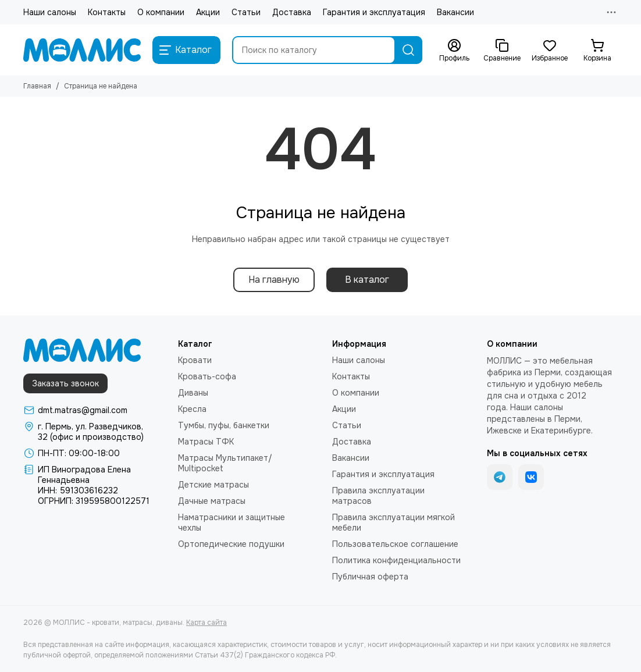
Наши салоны (50, 12)
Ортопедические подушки (231, 544)
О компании (161, 12)
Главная (37, 86)
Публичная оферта (370, 577)
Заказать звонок (65, 383)
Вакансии (455, 12)
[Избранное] (550, 51)
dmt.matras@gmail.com (83, 410)
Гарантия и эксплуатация (374, 12)
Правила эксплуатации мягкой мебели (393, 522)
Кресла (192, 409)
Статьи (246, 12)
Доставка (292, 12)
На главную (274, 280)
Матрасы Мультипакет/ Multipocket (225, 463)
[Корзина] (597, 51)
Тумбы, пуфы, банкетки (224, 425)
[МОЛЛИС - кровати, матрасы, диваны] (82, 50)
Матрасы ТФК (206, 442)
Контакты (107, 12)
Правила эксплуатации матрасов (378, 496)
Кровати (195, 360)
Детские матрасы (213, 485)
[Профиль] (454, 51)
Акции (208, 12)
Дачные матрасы (212, 501)
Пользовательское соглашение (395, 544)
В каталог (367, 280)
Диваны (193, 393)
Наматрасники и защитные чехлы (232, 522)
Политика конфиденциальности (396, 560)
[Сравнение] (502, 51)
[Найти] (408, 50)
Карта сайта (206, 623)
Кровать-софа (207, 376)
